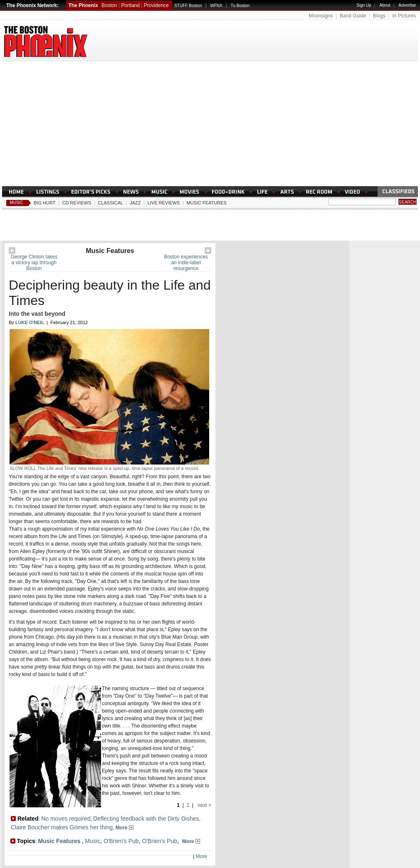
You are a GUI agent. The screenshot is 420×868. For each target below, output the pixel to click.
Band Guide (353, 16)
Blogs (379, 16)
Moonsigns (321, 16)
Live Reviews (164, 203)
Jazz (135, 203)
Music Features (207, 203)
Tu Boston (240, 6)
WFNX (216, 6)
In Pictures (404, 16)
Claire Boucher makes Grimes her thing (62, 827)
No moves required (66, 819)
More (125, 828)
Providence (156, 5)
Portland (130, 5)
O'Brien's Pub (121, 841)
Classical (110, 203)
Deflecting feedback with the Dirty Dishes (146, 819)
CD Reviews (77, 203)
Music (16, 203)
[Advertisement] (210, 124)
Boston (109, 5)
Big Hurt (44, 203)
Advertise (407, 5)
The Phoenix (83, 5)
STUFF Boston (188, 6)
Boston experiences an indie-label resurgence (186, 263)
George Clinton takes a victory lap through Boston (34, 263)
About (385, 5)
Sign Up (364, 5)
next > (204, 805)
